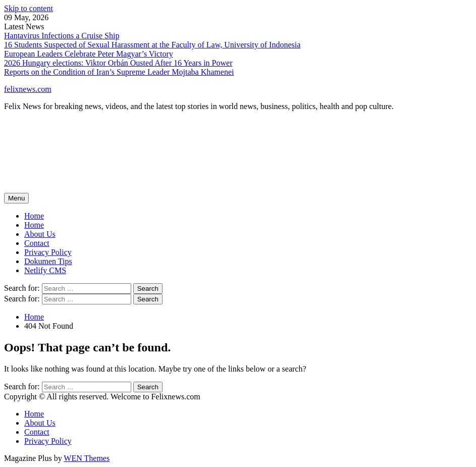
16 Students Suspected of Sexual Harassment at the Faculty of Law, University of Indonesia (152, 45)
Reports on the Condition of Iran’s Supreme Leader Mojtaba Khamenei (119, 72)
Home (34, 225)
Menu (16, 198)
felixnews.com (28, 89)
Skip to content (29, 8)
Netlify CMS (45, 270)
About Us (40, 234)
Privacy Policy (48, 252)
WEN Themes (87, 458)
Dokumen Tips (48, 261)
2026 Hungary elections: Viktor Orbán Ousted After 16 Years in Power (118, 63)
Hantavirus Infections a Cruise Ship (62, 36)
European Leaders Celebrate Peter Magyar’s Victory (89, 54)
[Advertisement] (188, 160)
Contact (37, 243)
